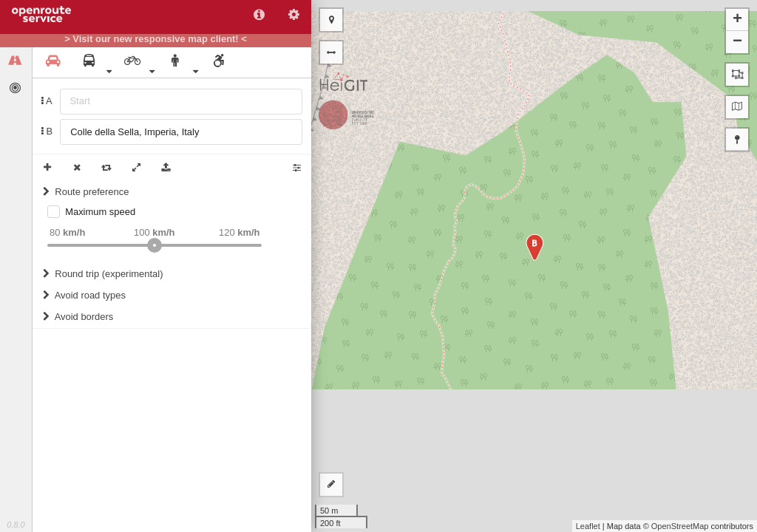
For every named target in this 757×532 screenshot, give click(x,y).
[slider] (155, 245)
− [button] (737, 42)
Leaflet (588, 526)
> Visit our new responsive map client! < (156, 39)
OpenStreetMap (680, 526)
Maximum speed (100, 212)
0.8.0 (16, 525)
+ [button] (737, 20)
